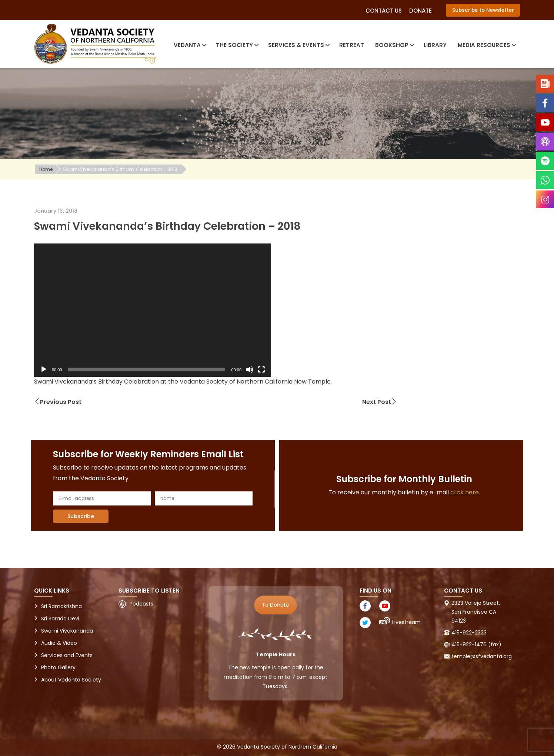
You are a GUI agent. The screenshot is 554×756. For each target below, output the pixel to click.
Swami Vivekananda (67, 631)
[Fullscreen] (261, 369)
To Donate (276, 605)
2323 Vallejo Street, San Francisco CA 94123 (476, 612)
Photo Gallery (58, 667)
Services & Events (298, 45)
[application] (153, 310)
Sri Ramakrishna (61, 606)
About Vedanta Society (71, 680)
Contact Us (384, 11)
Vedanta (189, 45)
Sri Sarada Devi (60, 619)
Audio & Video (59, 643)
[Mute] (250, 369)
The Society (236, 45)
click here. (465, 492)
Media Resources (486, 45)
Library (435, 45)
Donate (420, 11)
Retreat (352, 45)
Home (46, 169)
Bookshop (394, 45)
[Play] (44, 369)
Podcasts (141, 604)
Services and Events (67, 655)
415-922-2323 (469, 633)
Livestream (406, 622)
